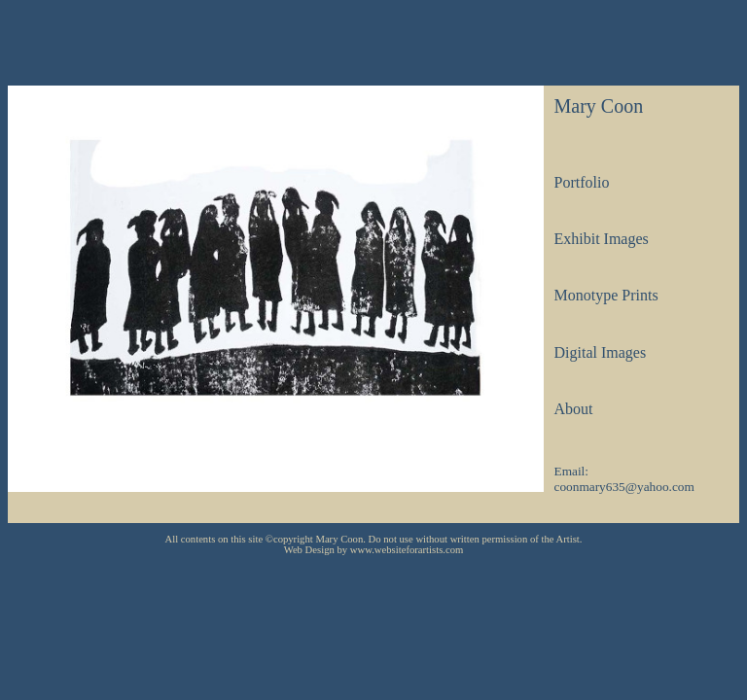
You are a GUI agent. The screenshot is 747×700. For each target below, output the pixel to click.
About (573, 409)
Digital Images (600, 352)
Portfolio (581, 182)
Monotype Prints (605, 295)
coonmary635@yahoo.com (623, 487)
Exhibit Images (601, 239)
